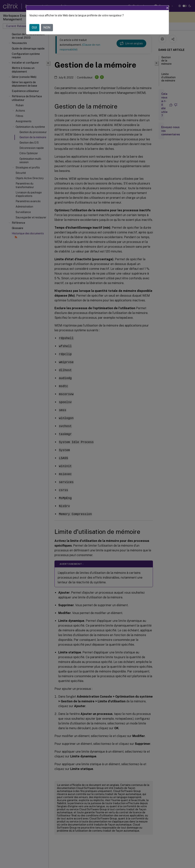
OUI (34, 28)
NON (47, 28)
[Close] (167, 8)
